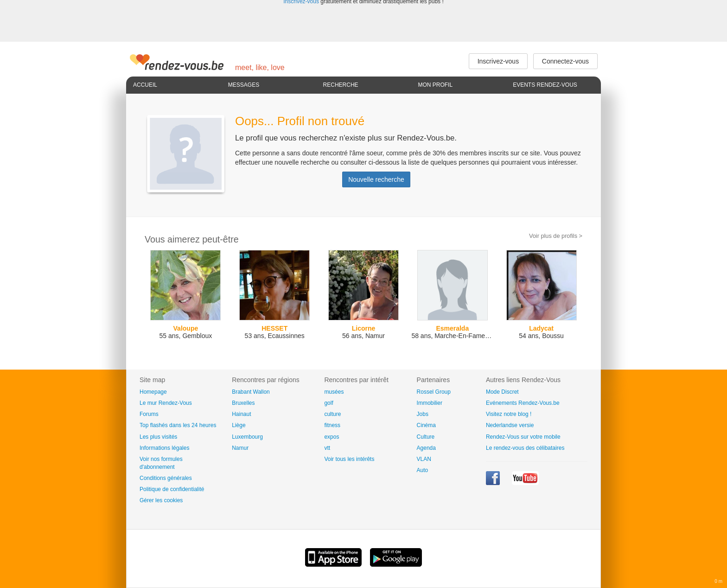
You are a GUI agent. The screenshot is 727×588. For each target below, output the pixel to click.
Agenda (426, 448)
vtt (327, 448)
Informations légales (164, 448)
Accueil (145, 85)
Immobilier (430, 403)
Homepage (153, 392)
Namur (240, 448)
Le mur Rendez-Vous (166, 403)
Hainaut (241, 414)
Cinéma (426, 425)
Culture (426, 437)
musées (334, 392)
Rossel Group (434, 392)
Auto (423, 470)
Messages (244, 85)
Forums (149, 414)
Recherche (341, 85)
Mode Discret (502, 392)
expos (332, 437)
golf (328, 403)
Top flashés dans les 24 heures (178, 425)
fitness (332, 425)
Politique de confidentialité (172, 489)
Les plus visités (158, 437)
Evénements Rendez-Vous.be (523, 403)
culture (332, 414)
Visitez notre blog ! (509, 414)
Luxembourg (247, 437)
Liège (239, 425)
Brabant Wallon (251, 392)
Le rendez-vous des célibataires (525, 448)
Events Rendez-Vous (545, 85)
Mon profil (435, 85)
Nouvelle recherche (376, 179)
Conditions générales (166, 478)
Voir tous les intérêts (349, 459)
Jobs (423, 414)
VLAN (424, 459)
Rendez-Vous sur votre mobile (523, 437)
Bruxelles (243, 403)
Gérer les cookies (161, 500)
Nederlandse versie (510, 425)
